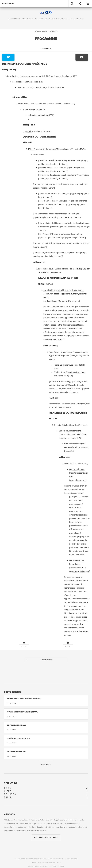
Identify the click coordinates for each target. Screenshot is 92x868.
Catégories (11, 783)
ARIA (36, 31)
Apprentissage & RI (31, 109)
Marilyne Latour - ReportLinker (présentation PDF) (77, 564)
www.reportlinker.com (80, 571)
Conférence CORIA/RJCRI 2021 (18, 738)
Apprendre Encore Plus (46, 838)
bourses (10, 794)
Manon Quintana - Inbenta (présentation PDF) (79, 473)
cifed (8, 791)
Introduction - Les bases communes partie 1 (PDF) (29, 76)
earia (8, 797)
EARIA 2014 (52, 31)
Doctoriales (28, 131)
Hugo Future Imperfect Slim (49, 863)
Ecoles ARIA (43, 31)
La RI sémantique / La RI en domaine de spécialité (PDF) (62, 269)
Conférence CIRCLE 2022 (16, 725)
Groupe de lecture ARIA (16, 752)
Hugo (62, 866)
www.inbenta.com (78, 480)
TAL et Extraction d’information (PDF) (44, 149)
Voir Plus (46, 764)
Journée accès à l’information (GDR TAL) (23, 712)
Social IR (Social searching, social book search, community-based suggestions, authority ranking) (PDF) (65, 294)
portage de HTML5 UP (39, 866)
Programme (8, 4)
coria (8, 788)
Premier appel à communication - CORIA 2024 (24, 699)
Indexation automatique (38, 115)
